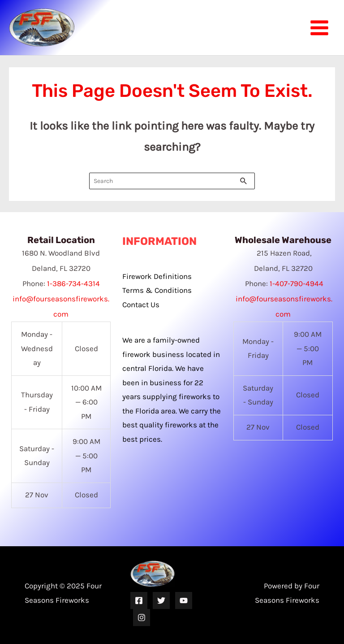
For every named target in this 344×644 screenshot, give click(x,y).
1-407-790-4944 (297, 283)
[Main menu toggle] (319, 28)
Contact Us (141, 305)
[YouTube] (184, 600)
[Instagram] (142, 618)
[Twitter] (161, 600)
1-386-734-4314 (73, 283)
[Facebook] (139, 600)
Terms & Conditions (157, 290)
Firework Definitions (157, 276)
